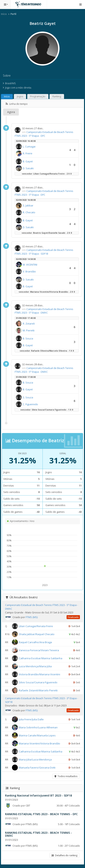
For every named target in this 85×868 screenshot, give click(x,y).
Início (4, 14)
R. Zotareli (29, 324)
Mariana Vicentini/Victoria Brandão (39, 743)
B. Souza (28, 338)
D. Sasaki (28, 168)
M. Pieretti (29, 330)
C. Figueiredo (30, 404)
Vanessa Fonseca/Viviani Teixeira (39, 650)
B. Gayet (28, 161)
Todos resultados (66, 776)
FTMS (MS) (32, 617)
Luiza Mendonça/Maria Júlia (35, 666)
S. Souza (28, 397)
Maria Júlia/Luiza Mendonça (35, 759)
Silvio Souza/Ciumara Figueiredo (38, 682)
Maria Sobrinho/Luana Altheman (38, 727)
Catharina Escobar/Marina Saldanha (41, 658)
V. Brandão (29, 271)
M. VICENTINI (30, 265)
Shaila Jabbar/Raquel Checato (37, 634)
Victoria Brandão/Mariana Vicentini (39, 674)
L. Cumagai (29, 146)
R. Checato (29, 212)
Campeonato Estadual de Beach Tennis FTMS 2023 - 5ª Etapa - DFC (44, 134)
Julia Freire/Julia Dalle (31, 719)
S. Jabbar (28, 205)
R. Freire (28, 153)
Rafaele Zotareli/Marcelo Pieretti (38, 690)
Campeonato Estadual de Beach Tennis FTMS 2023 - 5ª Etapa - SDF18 (44, 252)
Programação (38, 96)
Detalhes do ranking (64, 855)
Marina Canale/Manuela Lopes (37, 735)
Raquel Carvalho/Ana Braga (35, 642)
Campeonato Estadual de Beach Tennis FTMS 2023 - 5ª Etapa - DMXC (44, 311)
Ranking (57, 96)
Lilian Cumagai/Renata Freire (36, 626)
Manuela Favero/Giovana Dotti (37, 768)
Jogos (20, 96)
